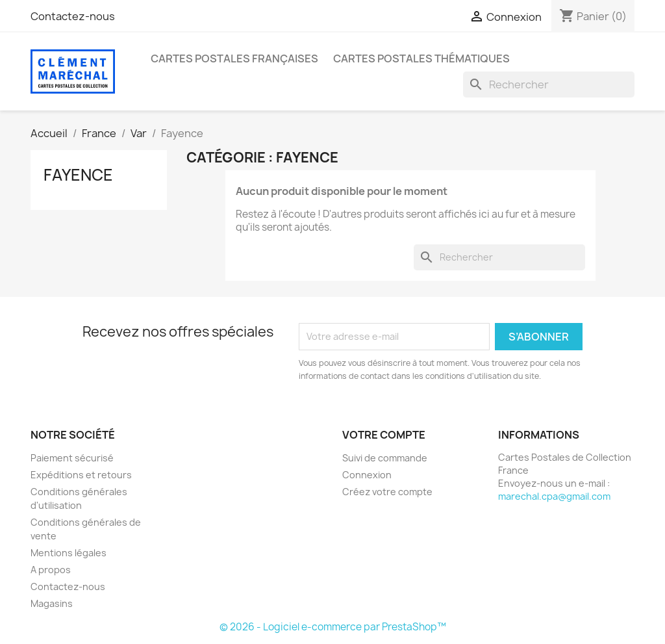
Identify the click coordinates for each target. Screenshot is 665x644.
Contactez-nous (73, 16)
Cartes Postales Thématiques (421, 58)
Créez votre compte (387, 492)
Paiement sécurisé (72, 458)
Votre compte (384, 435)
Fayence (78, 175)
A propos (51, 570)
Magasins (52, 603)
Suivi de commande (385, 458)
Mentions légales (69, 553)
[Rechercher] (549, 84)
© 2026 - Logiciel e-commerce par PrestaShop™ (333, 627)
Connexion (367, 475)
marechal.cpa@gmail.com (554, 496)
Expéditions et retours (81, 475)
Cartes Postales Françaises (234, 58)
